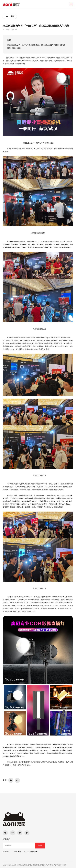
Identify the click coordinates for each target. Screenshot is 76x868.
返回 (10, 16)
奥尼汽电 (17, 852)
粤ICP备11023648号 (58, 865)
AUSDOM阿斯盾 (31, 852)
